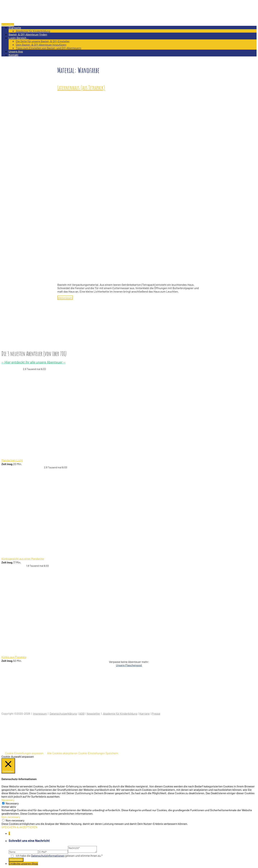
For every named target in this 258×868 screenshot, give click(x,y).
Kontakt (14, 55)
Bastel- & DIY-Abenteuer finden (28, 34)
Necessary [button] (8, 800)
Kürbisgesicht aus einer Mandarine (23, 559)
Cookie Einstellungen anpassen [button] (24, 753)
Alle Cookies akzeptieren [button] (62, 753)
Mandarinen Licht (12, 460)
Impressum (40, 713)
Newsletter (93, 713)
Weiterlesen (65, 298)
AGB (82, 713)
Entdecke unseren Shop (23, 863)
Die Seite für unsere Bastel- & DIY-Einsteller (43, 41)
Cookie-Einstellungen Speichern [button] (98, 753)
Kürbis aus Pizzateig (14, 657)
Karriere (145, 713)
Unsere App (16, 51)
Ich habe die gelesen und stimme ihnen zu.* (59, 856)
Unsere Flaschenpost (129, 665)
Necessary (12, 803)
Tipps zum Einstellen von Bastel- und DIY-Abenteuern (48, 48)
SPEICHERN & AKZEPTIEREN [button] (19, 827)
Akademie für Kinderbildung (33, 31)
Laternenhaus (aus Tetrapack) (81, 88)
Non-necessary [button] (11, 817)
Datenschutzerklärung (63, 713)
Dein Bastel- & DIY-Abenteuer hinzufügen (41, 45)
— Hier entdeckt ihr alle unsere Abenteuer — (34, 362)
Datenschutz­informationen (48, 856)
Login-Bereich (19, 38)
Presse (156, 713)
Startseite (15, 28)
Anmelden (8, 25)
